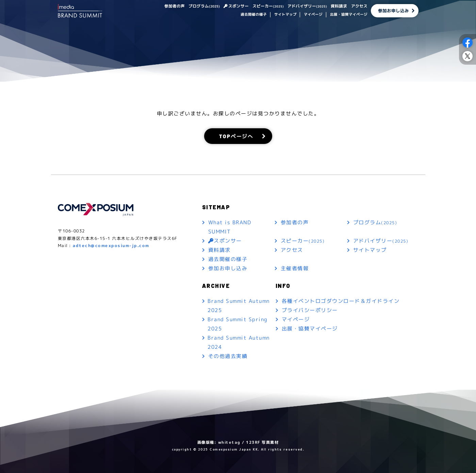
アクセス (359, 6)
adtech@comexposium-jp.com (111, 246)
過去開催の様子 (254, 15)
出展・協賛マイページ (348, 15)
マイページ (313, 15)
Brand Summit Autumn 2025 (239, 306)
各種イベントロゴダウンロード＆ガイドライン (341, 301)
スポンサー (239, 6)
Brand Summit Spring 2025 (238, 324)
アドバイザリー (307, 6)
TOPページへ (236, 136)
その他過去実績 (228, 356)
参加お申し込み (393, 11)
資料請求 (339, 6)
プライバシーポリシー (310, 310)
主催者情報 (295, 268)
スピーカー (268, 6)
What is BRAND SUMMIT (229, 227)
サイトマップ (285, 15)
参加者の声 (174, 6)
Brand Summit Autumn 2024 (239, 342)
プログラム (204, 6)
